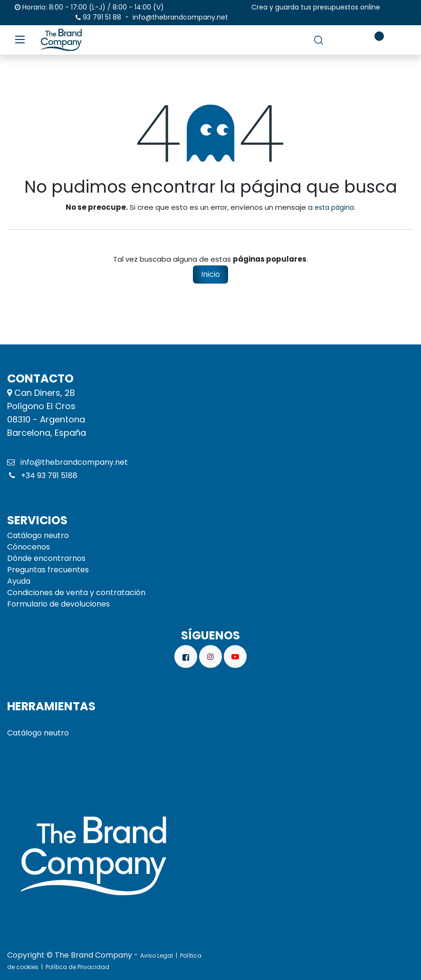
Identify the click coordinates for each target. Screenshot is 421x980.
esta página (334, 207)
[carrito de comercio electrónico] (346, 40)
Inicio (210, 274)
